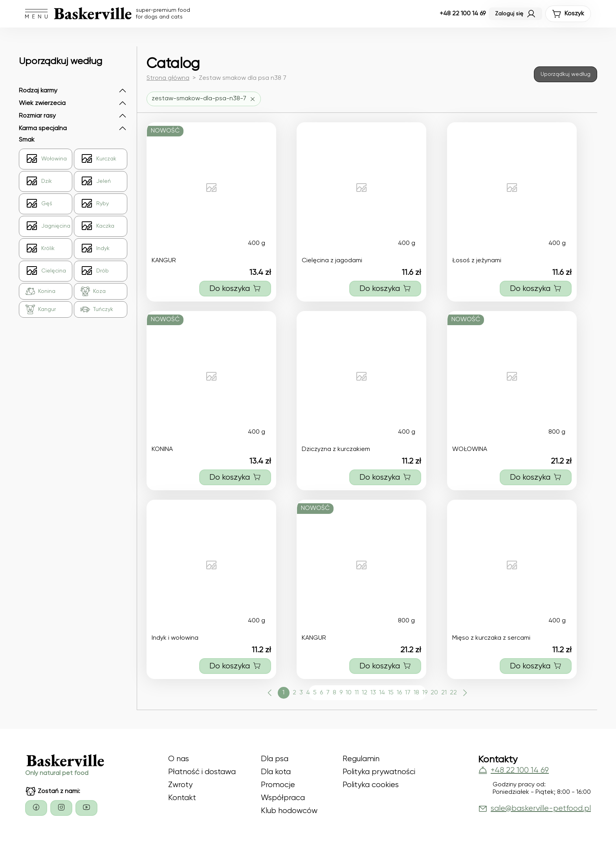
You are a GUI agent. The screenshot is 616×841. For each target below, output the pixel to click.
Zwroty (180, 785)
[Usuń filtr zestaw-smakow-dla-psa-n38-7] (204, 99)
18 (416, 693)
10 (349, 693)
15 (391, 693)
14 (382, 693)
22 (453, 693)
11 (357, 693)
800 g (557, 432)
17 (408, 693)
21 (444, 693)
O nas (179, 759)
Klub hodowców (289, 811)
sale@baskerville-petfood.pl (534, 809)
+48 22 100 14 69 (463, 14)
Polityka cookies (371, 785)
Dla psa (275, 759)
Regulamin (361, 759)
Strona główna (168, 78)
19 (425, 693)
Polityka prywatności (379, 772)
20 (434, 693)
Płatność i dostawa (202, 772)
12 (365, 693)
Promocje (278, 785)
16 (399, 693)
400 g (257, 243)
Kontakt (182, 798)
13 (373, 693)
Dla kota (276, 772)
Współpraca (283, 798)
